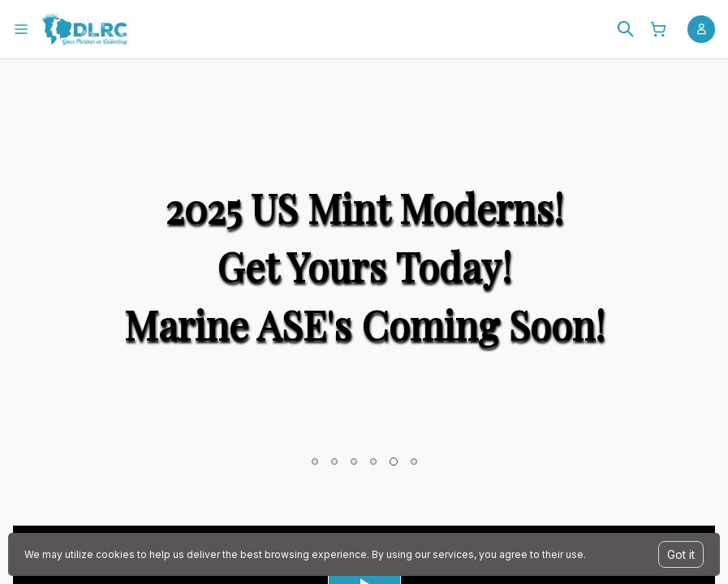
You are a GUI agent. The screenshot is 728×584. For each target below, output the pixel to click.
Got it (681, 554)
